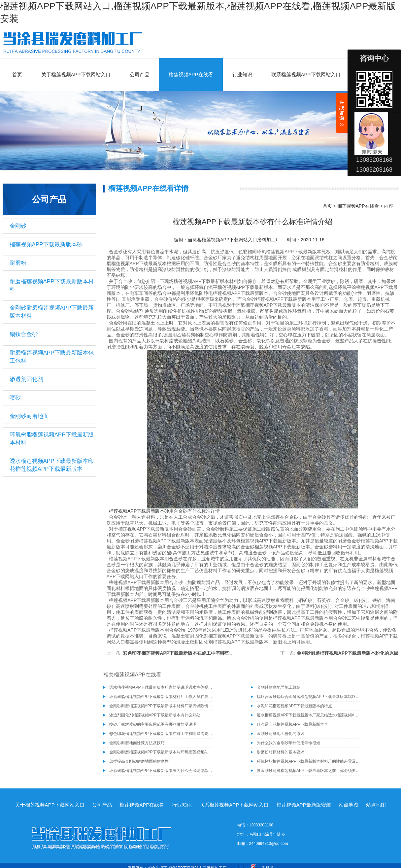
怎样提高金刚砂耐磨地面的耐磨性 (139, 761)
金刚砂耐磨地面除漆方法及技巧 (137, 743)
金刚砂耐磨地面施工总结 (279, 687)
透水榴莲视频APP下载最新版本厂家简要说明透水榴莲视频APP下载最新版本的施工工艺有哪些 (161, 687)
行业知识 (242, 74)
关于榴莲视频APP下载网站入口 (76, 74)
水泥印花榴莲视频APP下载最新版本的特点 (294, 706)
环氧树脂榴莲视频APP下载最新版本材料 (52, 439)
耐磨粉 (18, 263)
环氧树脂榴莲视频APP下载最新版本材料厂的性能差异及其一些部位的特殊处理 (309, 761)
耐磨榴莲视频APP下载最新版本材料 (52, 285)
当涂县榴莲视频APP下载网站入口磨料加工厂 (234, 240)
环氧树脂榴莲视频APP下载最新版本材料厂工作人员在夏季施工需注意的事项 (161, 697)
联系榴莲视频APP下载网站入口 (306, 74)
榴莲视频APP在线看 (191, 74)
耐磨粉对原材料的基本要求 (281, 752)
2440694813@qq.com (269, 844)
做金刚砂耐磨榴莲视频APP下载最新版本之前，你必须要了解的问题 (309, 771)
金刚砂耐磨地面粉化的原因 (281, 734)
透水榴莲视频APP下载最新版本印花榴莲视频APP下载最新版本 (52, 465)
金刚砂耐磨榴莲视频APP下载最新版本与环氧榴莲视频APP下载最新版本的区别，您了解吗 (161, 752)
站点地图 (349, 805)
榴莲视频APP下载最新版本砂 (46, 244)
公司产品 (140, 74)
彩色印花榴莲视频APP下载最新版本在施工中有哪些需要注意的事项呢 (195, 653)
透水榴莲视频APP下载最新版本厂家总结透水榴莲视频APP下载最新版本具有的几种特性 (309, 715)
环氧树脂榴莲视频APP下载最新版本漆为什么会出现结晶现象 (161, 771)
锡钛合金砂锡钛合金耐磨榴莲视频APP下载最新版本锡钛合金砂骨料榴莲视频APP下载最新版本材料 (309, 697)
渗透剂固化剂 (26, 379)
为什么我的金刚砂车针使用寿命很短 (288, 743)
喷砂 (15, 398)
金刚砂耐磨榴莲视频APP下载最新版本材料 (52, 312)
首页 (17, 74)
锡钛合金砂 (24, 334)
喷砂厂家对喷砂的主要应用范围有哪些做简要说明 (153, 724)
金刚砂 (18, 226)
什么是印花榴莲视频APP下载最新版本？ (292, 724)
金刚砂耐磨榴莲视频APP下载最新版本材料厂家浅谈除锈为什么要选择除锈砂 (161, 706)
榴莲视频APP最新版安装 (304, 805)
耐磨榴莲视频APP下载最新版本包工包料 (52, 357)
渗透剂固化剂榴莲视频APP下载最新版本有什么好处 (155, 715)
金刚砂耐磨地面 (29, 416)
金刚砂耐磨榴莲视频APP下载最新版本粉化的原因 (348, 653)
